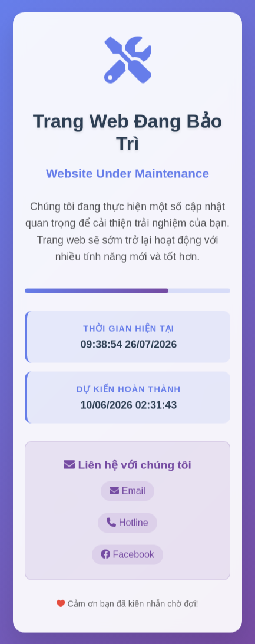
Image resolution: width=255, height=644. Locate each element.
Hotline (127, 523)
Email (127, 491)
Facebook (127, 555)
